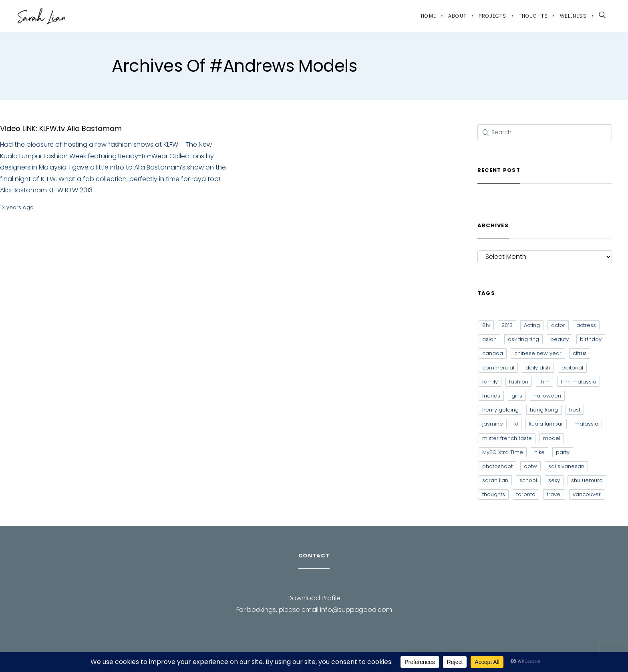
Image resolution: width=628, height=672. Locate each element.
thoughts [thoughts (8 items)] (494, 494)
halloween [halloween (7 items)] (547, 396)
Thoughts (533, 16)
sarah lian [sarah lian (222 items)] (495, 480)
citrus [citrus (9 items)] (580, 353)
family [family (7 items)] (490, 382)
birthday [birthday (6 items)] (591, 339)
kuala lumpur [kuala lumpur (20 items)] (546, 424)
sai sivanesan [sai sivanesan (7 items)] (566, 466)
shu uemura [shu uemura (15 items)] (587, 480)
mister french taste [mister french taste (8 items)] (507, 438)
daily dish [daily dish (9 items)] (538, 368)
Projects (493, 16)
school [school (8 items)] (528, 480)
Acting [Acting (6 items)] (532, 325)
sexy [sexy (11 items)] (554, 480)
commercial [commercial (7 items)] (498, 368)
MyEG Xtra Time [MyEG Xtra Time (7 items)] (503, 452)
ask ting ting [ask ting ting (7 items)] (523, 339)
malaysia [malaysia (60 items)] (586, 424)
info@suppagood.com (356, 610)
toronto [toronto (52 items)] (526, 494)
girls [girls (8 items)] (517, 396)
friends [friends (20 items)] (491, 396)
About (457, 16)
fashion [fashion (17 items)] (519, 382)
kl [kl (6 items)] (516, 424)
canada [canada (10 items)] (493, 353)
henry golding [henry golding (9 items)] (500, 410)
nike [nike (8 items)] (539, 452)
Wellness (573, 16)
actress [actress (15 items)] (586, 325)
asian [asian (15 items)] (489, 339)
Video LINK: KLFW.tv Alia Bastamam (61, 128)
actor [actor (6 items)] (558, 325)
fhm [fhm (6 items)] (544, 382)
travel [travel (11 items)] (554, 494)
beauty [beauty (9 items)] (560, 339)
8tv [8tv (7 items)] (486, 325)
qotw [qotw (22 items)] (530, 466)
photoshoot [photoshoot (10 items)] (497, 466)
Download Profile (314, 598)
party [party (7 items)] (563, 452)
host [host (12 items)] (575, 410)
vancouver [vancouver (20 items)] (587, 494)
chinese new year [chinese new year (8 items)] (538, 353)
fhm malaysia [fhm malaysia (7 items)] (579, 382)
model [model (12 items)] (552, 438)
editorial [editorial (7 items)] (572, 368)
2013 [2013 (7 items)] (507, 325)
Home (429, 16)
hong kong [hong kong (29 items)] (544, 410)
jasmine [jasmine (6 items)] (493, 424)
